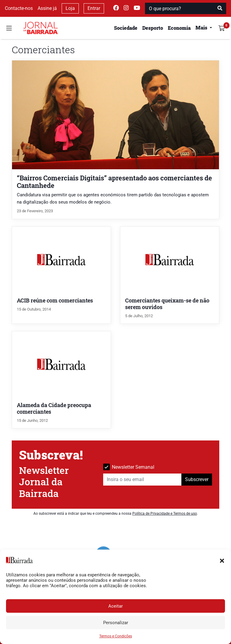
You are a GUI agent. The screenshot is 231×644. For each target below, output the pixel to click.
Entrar (94, 8)
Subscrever (197, 479)
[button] (222, 560)
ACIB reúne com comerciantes (55, 301)
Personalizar (116, 623)
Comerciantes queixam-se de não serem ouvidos (167, 304)
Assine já (47, 8)
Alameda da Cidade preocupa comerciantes (54, 408)
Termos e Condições (116, 636)
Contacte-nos (19, 8)
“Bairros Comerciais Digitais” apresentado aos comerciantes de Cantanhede (114, 182)
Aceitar (115, 606)
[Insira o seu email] (142, 480)
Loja (70, 8)
